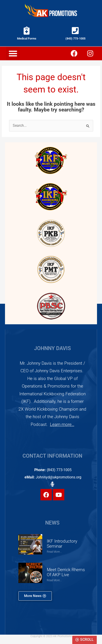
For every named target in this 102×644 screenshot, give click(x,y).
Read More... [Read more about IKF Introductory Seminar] (54, 552)
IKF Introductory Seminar (62, 544)
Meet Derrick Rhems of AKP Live (66, 572)
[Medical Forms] (27, 30)
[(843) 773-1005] (75, 30)
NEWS (52, 523)
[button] (13, 53)
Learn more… (62, 425)
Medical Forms (27, 38)
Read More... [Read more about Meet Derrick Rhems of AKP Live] (54, 580)
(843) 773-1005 (75, 38)
